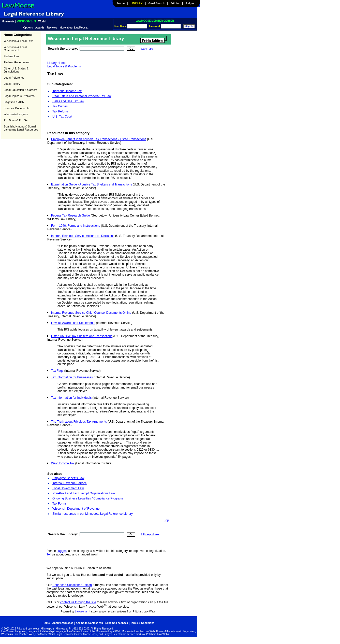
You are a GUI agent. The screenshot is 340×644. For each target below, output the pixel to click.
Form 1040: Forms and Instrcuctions (76, 226)
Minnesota (8, 22)
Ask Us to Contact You (90, 623)
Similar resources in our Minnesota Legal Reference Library (93, 514)
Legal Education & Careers (20, 90)
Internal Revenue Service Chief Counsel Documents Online (91, 313)
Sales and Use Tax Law (68, 101)
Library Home (56, 63)
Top (166, 520)
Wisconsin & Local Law (18, 41)
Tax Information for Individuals (71, 398)
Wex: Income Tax (63, 463)
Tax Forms (60, 504)
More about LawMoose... (75, 28)
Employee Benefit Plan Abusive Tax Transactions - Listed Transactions (99, 139)
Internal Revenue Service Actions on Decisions (83, 236)
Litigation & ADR (14, 102)
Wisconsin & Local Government (15, 49)
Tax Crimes (60, 106)
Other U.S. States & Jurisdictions (16, 70)
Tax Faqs (57, 371)
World (42, 22)
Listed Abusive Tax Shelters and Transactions (82, 336)
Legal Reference (14, 78)
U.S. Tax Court (62, 117)
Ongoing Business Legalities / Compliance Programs (88, 498)
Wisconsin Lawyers (16, 114)
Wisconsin (26, 21)
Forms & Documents (17, 108)
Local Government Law (68, 488)
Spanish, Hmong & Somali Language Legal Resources (21, 128)
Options (28, 28)
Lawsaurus (81, 612)
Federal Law (12, 56)
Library (137, 3)
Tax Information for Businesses (72, 377)
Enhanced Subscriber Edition (72, 585)
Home (121, 3)
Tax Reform (60, 111)
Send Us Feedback (117, 623)
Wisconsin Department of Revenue (76, 509)
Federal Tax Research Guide (71, 216)
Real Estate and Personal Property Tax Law (82, 96)
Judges (190, 3)
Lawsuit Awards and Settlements (73, 323)
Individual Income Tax (67, 91)
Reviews (52, 28)
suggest (62, 551)
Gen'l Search (157, 3)
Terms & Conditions (142, 623)
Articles (175, 3)
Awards (40, 28)
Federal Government (17, 62)
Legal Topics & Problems (19, 96)
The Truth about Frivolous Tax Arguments (79, 422)
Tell (49, 554)
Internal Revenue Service (70, 483)
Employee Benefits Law (68, 478)
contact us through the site (78, 602)
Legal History (12, 84)
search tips (146, 49)
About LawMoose (63, 623)
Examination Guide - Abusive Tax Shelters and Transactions (92, 184)
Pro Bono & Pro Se (16, 120)
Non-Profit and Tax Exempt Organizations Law (84, 493)
